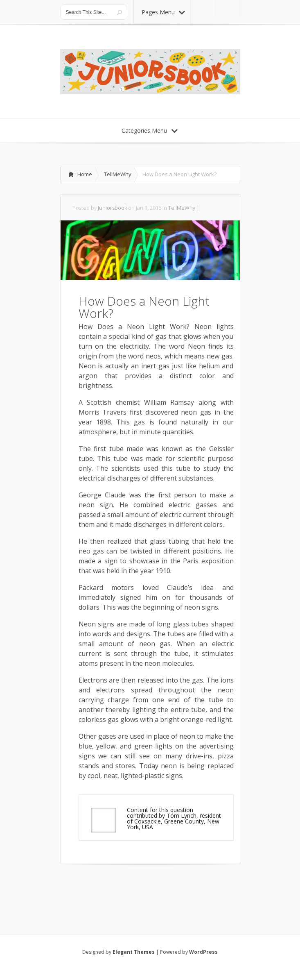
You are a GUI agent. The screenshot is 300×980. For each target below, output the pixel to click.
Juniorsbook (112, 208)
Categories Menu (150, 130)
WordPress (203, 952)
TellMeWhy (118, 174)
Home (85, 174)
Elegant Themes (134, 952)
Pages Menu (163, 12)
